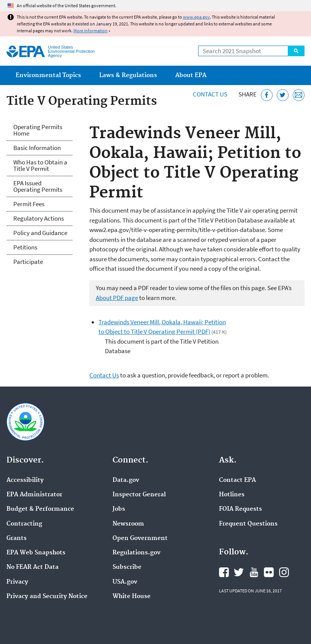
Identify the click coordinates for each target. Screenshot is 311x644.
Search (296, 51)
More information (90, 31)
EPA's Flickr (269, 572)
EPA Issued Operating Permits (38, 186)
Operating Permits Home (38, 130)
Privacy (17, 582)
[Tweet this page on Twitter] (283, 95)
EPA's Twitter (239, 572)
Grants (17, 538)
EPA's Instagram (284, 572)
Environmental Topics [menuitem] (48, 75)
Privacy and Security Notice (47, 597)
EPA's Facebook (224, 572)
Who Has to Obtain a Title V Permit (40, 165)
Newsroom (128, 524)
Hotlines (232, 495)
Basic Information (37, 148)
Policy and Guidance (40, 233)
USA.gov (125, 582)
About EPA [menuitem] (191, 75)
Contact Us (210, 94)
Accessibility (25, 480)
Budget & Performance (40, 509)
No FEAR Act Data (33, 567)
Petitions (25, 247)
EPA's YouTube (254, 572)
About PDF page (117, 298)
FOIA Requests (240, 509)
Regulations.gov (136, 553)
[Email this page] (299, 95)
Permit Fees (29, 204)
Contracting (24, 524)
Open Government (140, 538)
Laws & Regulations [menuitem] (128, 75)
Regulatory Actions (39, 218)
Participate (28, 262)
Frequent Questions (248, 524)
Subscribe (127, 567)
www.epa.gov (196, 17)
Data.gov (126, 480)
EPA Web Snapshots (36, 553)
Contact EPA (237, 480)
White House (132, 597)
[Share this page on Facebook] (267, 95)
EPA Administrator (34, 495)
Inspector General (139, 495)
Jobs (119, 509)
